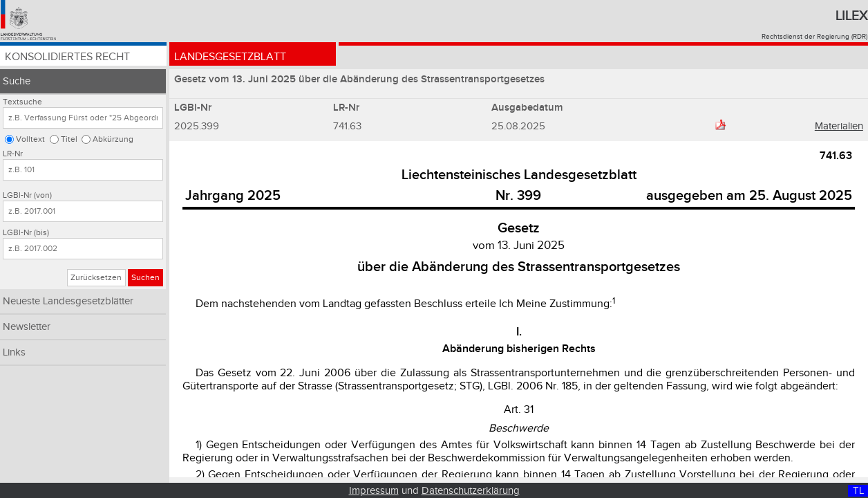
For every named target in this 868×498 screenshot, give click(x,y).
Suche (17, 81)
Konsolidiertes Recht (67, 57)
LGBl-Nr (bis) (26, 233)
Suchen (145, 278)
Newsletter (27, 327)
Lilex (851, 16)
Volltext (30, 139)
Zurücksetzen (96, 278)
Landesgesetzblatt (230, 57)
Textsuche (22, 102)
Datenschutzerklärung (471, 491)
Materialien (839, 126)
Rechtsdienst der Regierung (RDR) (814, 37)
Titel (69, 139)
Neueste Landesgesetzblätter (68, 301)
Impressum (374, 491)
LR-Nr (13, 154)
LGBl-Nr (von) (27, 195)
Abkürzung (113, 139)
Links (14, 352)
